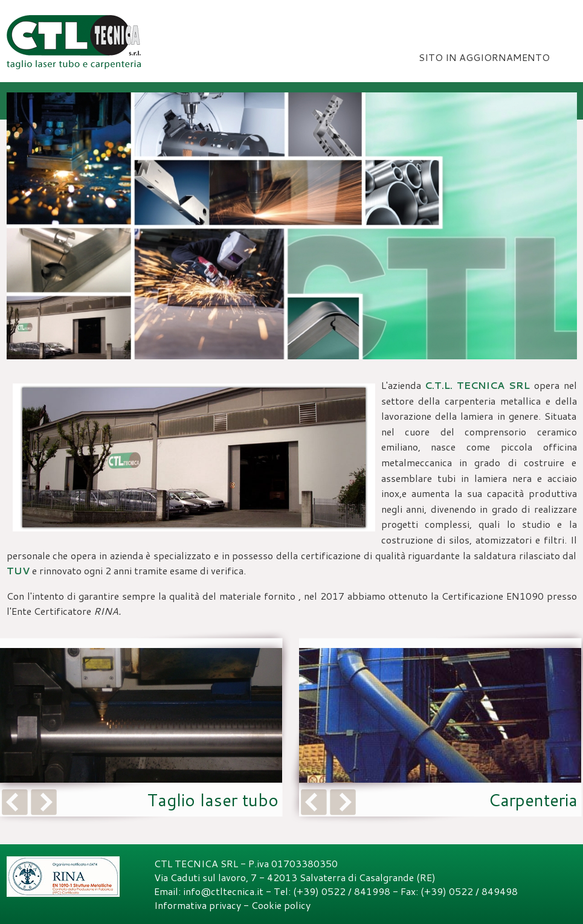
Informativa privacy (198, 905)
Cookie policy (281, 905)
